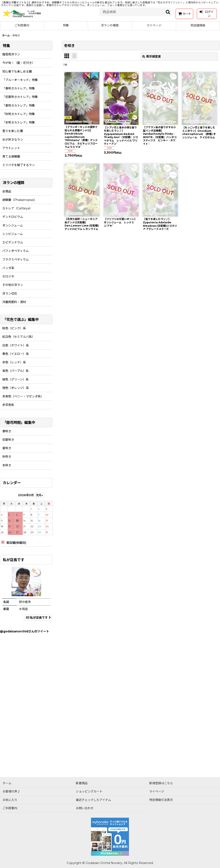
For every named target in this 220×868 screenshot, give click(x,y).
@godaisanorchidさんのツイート (24, 631)
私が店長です (38, 618)
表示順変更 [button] (152, 56)
